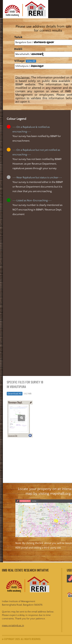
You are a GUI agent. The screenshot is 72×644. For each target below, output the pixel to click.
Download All (15, 394)
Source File (13, 436)
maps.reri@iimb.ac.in (13, 625)
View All (31, 61)
